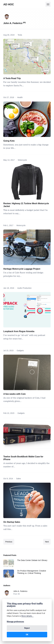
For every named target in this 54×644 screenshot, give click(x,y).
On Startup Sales (12, 522)
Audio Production (24, 288)
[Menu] (48, 4)
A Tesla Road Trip (12, 78)
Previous (9, 542)
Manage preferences (15, 622)
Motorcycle (22, 160)
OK (27, 635)
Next (47, 542)
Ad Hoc (9, 4)
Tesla (20, 35)
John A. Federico (20, 591)
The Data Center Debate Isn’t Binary (32, 560)
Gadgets (20, 351)
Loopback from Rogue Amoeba (19, 331)
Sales (19, 479)
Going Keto (9, 141)
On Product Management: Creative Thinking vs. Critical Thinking (32, 572)
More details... (27, 616)
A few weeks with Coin (14, 394)
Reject (27, 628)
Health (20, 97)
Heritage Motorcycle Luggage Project (22, 269)
